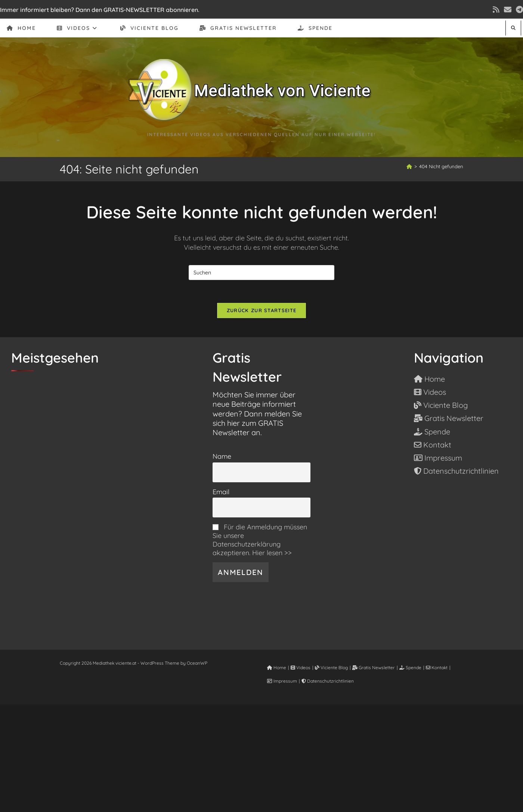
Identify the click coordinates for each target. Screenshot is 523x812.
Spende (410, 668)
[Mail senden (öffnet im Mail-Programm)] (508, 10)
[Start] (409, 166)
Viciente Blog (331, 668)
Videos (301, 668)
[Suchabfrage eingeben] (261, 273)
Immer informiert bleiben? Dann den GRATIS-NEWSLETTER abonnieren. (100, 10)
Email (221, 492)
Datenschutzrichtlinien (328, 681)
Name (222, 456)
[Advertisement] (261, 757)
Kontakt (437, 668)
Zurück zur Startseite (261, 310)
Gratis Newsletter (374, 668)
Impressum (282, 681)
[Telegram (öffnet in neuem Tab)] (518, 10)
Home (277, 668)
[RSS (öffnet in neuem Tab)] (496, 10)
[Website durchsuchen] (513, 28)
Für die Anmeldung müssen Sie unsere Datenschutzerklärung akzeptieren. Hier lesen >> (260, 540)
